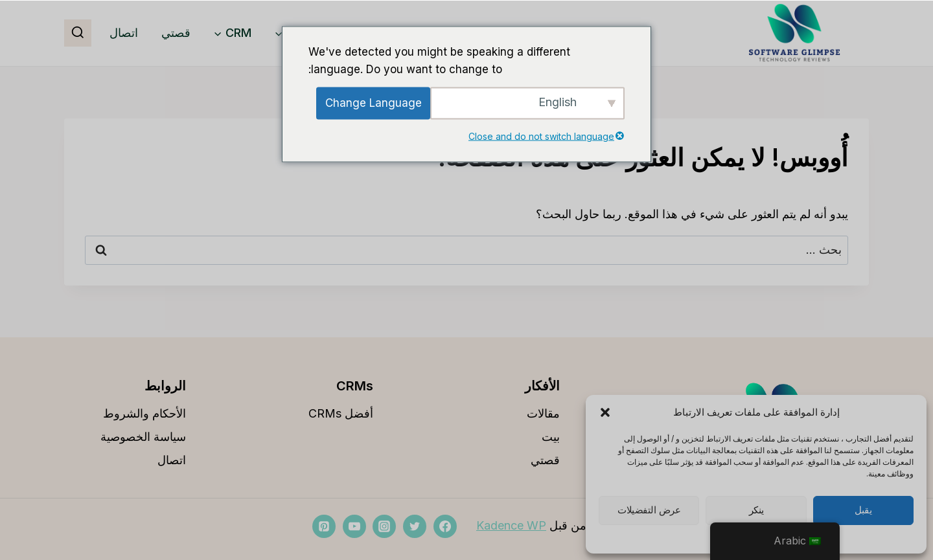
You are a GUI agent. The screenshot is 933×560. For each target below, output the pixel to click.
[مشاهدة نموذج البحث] (78, 33)
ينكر (756, 510)
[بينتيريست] (324, 526)
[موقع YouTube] (354, 526)
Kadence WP (511, 525)
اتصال (124, 33)
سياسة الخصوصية (143, 437)
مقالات (543, 413)
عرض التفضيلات (649, 510)
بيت (551, 437)
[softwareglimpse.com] (794, 33)
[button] (605, 412)
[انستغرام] (384, 526)
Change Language (374, 103)
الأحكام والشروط (144, 413)
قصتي (176, 33)
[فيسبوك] (445, 526)
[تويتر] (415, 526)
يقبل (863, 510)
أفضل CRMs (341, 413)
